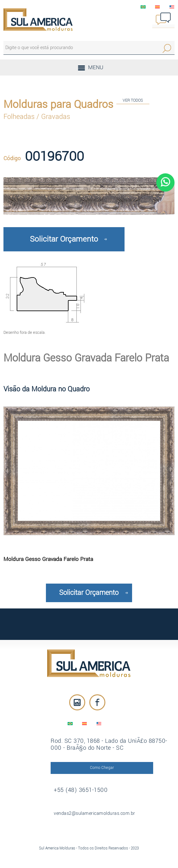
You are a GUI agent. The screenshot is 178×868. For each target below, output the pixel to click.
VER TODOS (133, 100)
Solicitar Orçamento (64, 239)
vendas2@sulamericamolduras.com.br (95, 813)
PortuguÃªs (143, 7)
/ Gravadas (53, 117)
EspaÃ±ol (158, 7)
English (172, 7)
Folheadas (20, 117)
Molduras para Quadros (58, 104)
